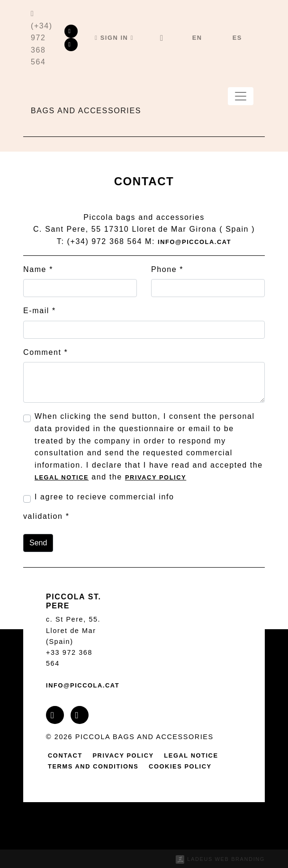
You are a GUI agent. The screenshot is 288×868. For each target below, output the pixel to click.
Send (38, 543)
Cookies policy (180, 766)
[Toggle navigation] (241, 96)
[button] (114, 38)
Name (38, 269)
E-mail (40, 311)
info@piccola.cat (194, 242)
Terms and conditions (93, 766)
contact (65, 755)
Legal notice (62, 477)
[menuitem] (197, 38)
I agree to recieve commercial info (104, 497)
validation (46, 516)
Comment (45, 352)
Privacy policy (156, 477)
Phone (167, 269)
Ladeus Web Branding (226, 859)
